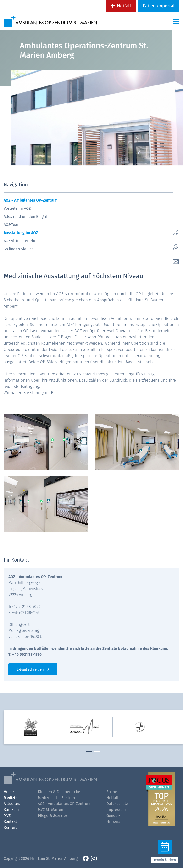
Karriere (11, 828)
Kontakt (10, 822)
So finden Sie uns (18, 249)
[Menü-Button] (176, 21)
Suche (112, 792)
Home (9, 792)
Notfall (124, 6)
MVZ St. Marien (50, 810)
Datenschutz (117, 804)
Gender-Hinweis (113, 819)
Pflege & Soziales (53, 816)
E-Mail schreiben (30, 669)
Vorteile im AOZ (17, 208)
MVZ (7, 816)
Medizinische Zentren (56, 798)
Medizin (11, 798)
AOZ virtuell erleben (21, 241)
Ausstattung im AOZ (21, 233)
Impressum (116, 810)
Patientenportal (159, 6)
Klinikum (11, 810)
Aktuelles (12, 804)
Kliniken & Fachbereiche (59, 792)
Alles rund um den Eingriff (26, 216)
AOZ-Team (12, 225)
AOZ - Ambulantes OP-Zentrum (31, 200)
